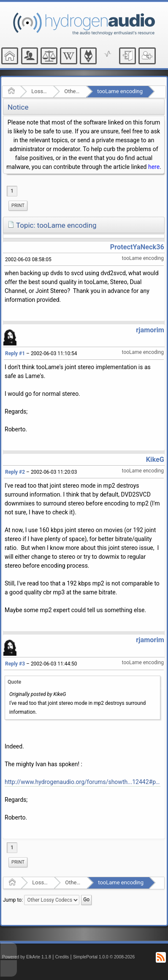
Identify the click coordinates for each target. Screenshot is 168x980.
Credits (62, 957)
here (154, 167)
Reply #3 (15, 664)
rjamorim (150, 330)
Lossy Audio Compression (39, 91)
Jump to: (13, 900)
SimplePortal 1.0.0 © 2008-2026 (104, 957)
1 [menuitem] (12, 191)
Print (18, 206)
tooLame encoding (120, 91)
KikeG (155, 460)
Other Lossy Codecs (72, 91)
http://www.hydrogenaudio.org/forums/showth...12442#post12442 (83, 782)
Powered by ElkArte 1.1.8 (27, 957)
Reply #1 (15, 353)
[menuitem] (18, 206)
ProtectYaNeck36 (137, 247)
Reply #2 (15, 472)
